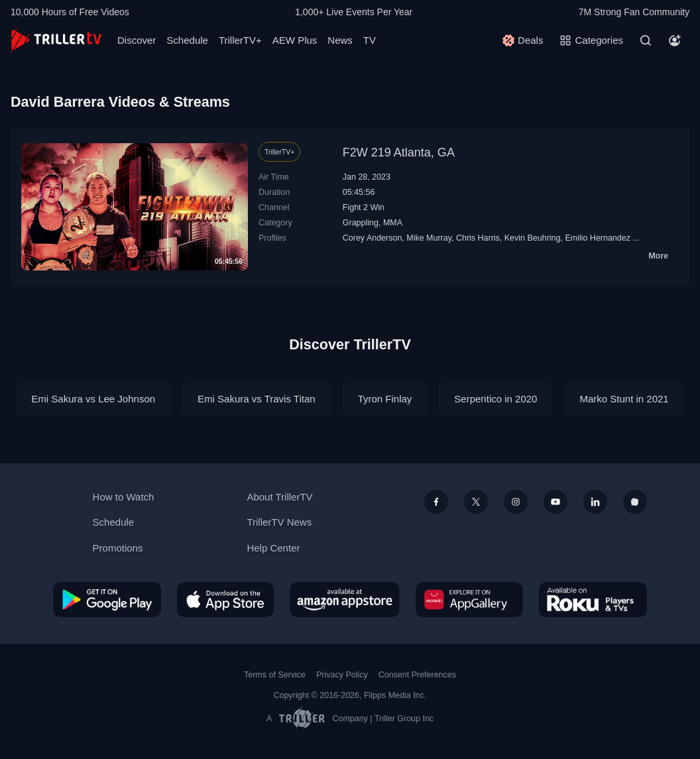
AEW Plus (295, 40)
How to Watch (124, 497)
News (340, 40)
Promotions (118, 548)
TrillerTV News (279, 522)
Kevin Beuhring (533, 238)
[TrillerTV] (56, 40)
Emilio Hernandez (598, 238)
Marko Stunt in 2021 (624, 399)
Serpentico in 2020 (496, 399)
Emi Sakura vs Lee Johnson (93, 399)
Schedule (187, 40)
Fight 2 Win (364, 207)
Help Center (273, 548)
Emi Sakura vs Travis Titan (257, 399)
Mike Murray (429, 238)
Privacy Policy (342, 675)
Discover (137, 40)
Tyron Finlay (385, 399)
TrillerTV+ (240, 40)
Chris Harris (478, 238)
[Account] (675, 40)
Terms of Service (275, 675)
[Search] (646, 40)
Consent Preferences (417, 675)
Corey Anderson (373, 238)
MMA (393, 223)
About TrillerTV (279, 497)
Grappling (361, 223)
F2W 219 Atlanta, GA (399, 152)
